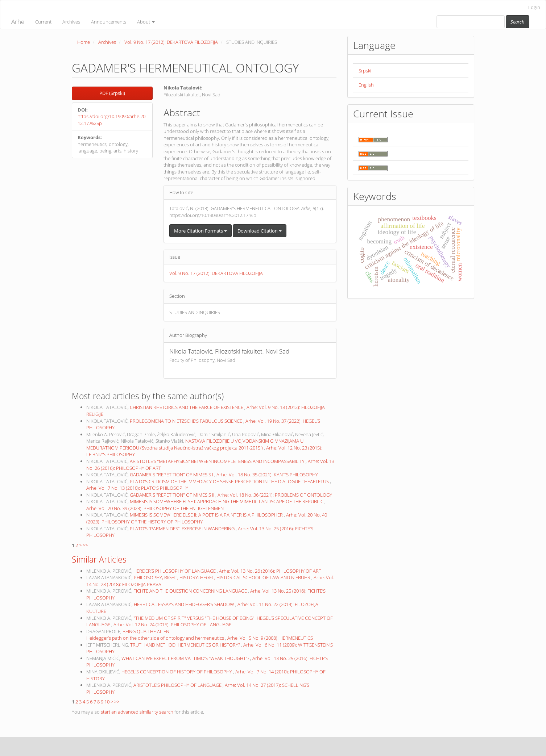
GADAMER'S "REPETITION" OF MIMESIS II (173, 495)
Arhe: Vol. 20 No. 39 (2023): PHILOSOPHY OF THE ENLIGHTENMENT (156, 508)
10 (107, 702)
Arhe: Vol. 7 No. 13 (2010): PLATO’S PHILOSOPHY (137, 488)
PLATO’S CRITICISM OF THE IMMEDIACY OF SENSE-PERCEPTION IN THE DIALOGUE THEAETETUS (230, 481)
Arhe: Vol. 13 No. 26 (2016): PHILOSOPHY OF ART (270, 571)
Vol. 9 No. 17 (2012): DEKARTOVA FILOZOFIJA (171, 42)
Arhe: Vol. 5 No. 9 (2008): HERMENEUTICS (270, 638)
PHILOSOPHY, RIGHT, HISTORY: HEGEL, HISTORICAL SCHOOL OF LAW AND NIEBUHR (223, 577)
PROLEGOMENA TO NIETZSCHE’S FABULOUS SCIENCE (187, 421)
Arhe (18, 22)
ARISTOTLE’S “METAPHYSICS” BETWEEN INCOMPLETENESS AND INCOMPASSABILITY (218, 461)
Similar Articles (99, 559)
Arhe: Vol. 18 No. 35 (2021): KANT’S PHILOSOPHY (267, 475)
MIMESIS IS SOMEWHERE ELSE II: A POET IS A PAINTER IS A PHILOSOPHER (207, 515)
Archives (71, 22)
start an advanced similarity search (137, 712)
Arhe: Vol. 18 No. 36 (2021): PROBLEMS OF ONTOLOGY (275, 495)
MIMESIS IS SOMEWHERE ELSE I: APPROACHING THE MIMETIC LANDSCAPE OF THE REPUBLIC (227, 501)
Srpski (365, 71)
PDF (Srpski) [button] (112, 93)
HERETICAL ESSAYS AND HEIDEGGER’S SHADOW (185, 604)
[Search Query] (471, 22)
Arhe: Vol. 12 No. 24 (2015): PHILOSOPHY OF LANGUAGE (172, 625)
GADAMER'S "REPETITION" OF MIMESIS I (172, 475)
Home (84, 42)
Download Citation (260, 231)
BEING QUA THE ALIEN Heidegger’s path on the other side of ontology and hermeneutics (156, 635)
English (366, 85)
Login (534, 7)
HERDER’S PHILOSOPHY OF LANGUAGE (175, 571)
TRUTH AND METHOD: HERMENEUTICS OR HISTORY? (186, 645)
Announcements (109, 22)
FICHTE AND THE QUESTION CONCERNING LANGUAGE (191, 591)
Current (43, 22)
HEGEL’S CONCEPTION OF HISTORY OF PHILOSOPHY (177, 672)
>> (85, 545)
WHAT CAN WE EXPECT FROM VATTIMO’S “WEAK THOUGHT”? (186, 658)
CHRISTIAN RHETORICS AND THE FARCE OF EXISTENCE (187, 407)
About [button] (146, 22)
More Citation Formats (200, 231)
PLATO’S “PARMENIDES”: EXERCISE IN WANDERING (183, 529)
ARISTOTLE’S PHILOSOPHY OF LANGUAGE (178, 685)
